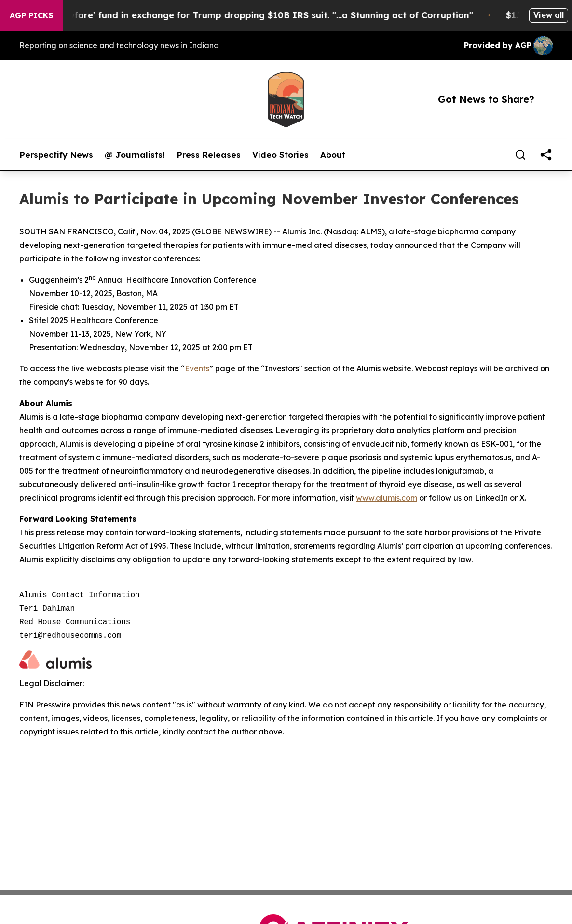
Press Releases (209, 155)
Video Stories (280, 155)
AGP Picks (31, 15)
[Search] (520, 155)
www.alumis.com (387, 498)
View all (549, 15)
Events (197, 368)
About (333, 155)
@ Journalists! (135, 155)
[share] (546, 155)
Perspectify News (56, 155)
